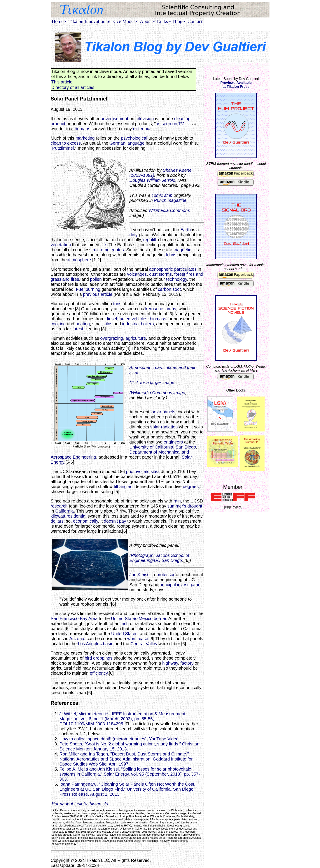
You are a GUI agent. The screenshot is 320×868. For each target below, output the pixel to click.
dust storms (160, 274)
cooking (58, 324)
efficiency (99, 673)
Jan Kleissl (140, 575)
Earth (185, 230)
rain (177, 501)
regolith (150, 240)
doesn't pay (115, 521)
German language (127, 143)
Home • (59, 21)
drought (195, 506)
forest (78, 329)
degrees (191, 487)
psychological (134, 138)
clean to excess (66, 143)
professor (165, 575)
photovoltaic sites (143, 471)
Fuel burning (88, 289)
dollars (57, 521)
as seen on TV (170, 124)
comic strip (162, 195)
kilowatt (58, 516)
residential (76, 516)
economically (86, 521)
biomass (158, 319)
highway (170, 663)
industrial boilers (138, 324)
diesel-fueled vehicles (127, 319)
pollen (96, 279)
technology (177, 279)
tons (117, 304)
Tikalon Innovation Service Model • (103, 21)
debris (170, 255)
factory (187, 663)
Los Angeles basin (96, 644)
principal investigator (179, 585)
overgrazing (112, 338)
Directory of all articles (73, 87)
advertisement (114, 119)
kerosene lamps (161, 309)
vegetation (61, 245)
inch (125, 624)
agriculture (136, 338)
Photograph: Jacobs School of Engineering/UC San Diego (159, 558)
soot (177, 289)
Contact (195, 21)
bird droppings (99, 658)
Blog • (179, 21)
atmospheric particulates (173, 269)
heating (83, 324)
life (103, 245)
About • (147, 21)
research (59, 506)
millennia (142, 129)
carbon (165, 289)
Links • (164, 21)
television (144, 119)
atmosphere (79, 260)
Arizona (77, 639)
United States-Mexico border (138, 619)
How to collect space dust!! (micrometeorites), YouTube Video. (120, 739)
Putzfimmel (63, 148)
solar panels (164, 412)
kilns (108, 324)
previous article (98, 294)
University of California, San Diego (163, 447)
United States (124, 634)
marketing (85, 138)
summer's (177, 506)
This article (62, 82)
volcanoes (137, 274)
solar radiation (164, 427)
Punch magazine (170, 200)
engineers (173, 442)
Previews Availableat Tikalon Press (236, 85)
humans (83, 129)
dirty (134, 235)
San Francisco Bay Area (74, 619)
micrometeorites (108, 250)
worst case (138, 639)
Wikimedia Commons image (158, 393)
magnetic (182, 250)
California (65, 511)
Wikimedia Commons (169, 210)
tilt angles (123, 487)
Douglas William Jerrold (152, 180)
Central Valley (144, 644)
